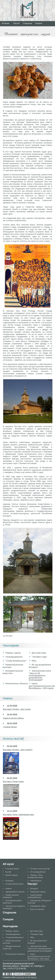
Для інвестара (39, 653)
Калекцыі (9, 881)
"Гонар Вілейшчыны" (16, 661)
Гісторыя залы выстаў (40, 869)
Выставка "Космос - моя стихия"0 (18, 750)
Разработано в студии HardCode (19, 974)
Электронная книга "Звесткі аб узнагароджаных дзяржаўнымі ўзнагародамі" (40, 675)
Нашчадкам (16, 29)
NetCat (34, 977)
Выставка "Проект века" (13, 781)
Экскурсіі (34, 888)
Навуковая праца (38, 892)
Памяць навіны (13, 653)
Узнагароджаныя (14, 657)
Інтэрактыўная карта (15, 884)
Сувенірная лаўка (38, 906)
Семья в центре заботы (13, 718)
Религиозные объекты (17, 683)
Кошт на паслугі (37, 909)
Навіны (9, 888)
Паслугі (16, 23)
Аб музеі (5, 23)
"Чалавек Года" (39, 657)
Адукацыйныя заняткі (15, 892)
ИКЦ (34, 661)
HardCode (20, 977)
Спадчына (28, 23)
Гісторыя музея (12, 869)
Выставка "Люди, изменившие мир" (19, 814)
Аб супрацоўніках (38, 872)
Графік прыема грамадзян (11, 896)
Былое (8, 872)
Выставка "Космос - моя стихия (17, 709)
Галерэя (38, 23)
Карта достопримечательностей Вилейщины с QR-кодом (42, 686)
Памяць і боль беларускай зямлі (35, 876)
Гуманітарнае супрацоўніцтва (35, 896)
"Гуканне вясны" (10, 727)
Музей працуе (12, 875)
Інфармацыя (36, 881)
